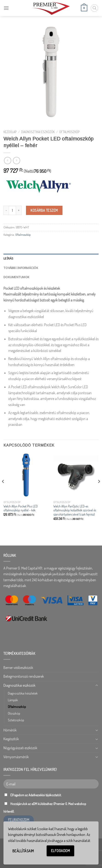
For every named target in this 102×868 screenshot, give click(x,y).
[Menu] (6, 8)
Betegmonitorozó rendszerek (24, 676)
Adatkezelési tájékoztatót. (45, 795)
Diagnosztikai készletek (23, 693)
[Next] (99, 491)
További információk (21, 268)
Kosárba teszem (44, 210)
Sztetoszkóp (16, 720)
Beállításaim (23, 851)
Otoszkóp (14, 713)
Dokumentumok (16, 277)
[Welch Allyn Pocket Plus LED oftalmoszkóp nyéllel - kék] (26, 476)
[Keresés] (94, 8)
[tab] (51, 258)
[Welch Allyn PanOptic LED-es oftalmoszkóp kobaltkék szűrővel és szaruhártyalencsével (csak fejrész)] (76, 476)
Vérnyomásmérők (16, 757)
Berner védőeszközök (18, 668)
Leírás (8, 258)
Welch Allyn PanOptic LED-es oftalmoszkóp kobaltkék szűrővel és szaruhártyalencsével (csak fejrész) (75, 510)
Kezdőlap (10, 132)
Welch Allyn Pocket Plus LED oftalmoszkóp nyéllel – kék (21, 508)
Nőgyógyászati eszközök (20, 748)
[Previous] (3, 491)
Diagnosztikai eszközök (38, 132)
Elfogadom (60, 851)
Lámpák (13, 700)
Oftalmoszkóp (69, 132)
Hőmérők (10, 730)
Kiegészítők (11, 739)
